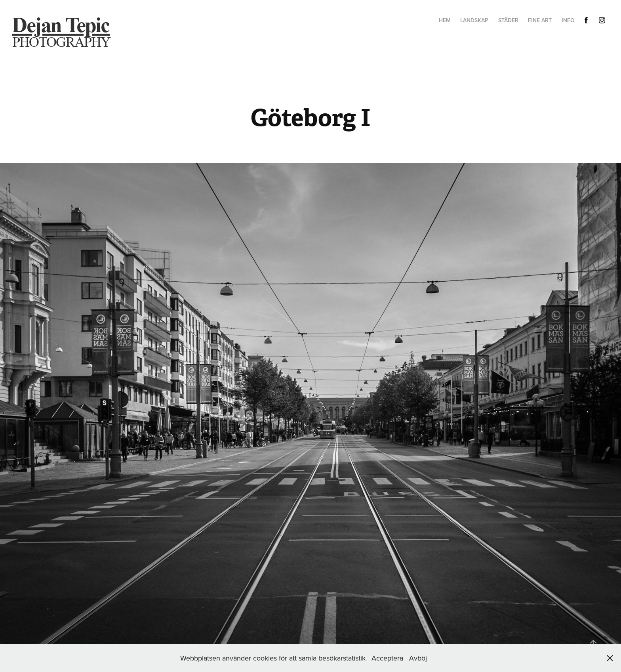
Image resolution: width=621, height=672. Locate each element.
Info (568, 20)
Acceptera (387, 658)
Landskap (474, 20)
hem (445, 20)
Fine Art (540, 20)
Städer (508, 20)
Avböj (418, 658)
